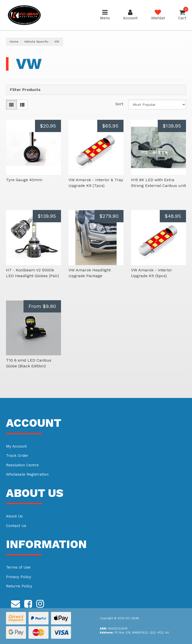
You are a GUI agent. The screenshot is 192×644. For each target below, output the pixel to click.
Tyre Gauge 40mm (24, 180)
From (42, 306)
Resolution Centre (22, 465)
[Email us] (15, 603)
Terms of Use (18, 567)
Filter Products (25, 90)
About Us (14, 516)
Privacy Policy (19, 577)
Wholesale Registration (27, 474)
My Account (16, 446)
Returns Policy (19, 586)
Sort (119, 104)
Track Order (17, 456)
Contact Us (16, 526)
